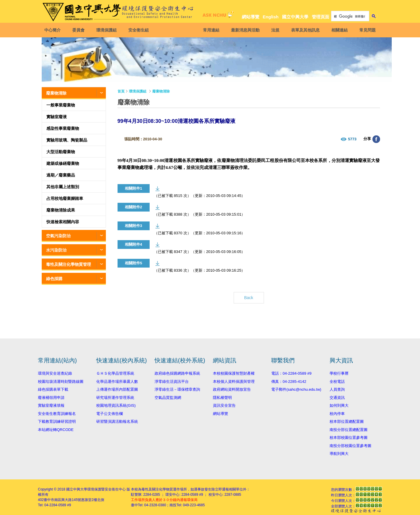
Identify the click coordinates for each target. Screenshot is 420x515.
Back (249, 298)
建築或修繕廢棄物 (63, 163)
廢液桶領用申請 (51, 398)
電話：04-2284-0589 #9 (291, 373)
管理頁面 (321, 17)
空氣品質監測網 (168, 398)
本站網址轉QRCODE (56, 430)
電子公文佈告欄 (110, 414)
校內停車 (337, 414)
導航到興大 (339, 454)
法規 (274, 30)
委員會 (79, 30)
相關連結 (339, 30)
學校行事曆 (339, 373)
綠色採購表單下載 (53, 389)
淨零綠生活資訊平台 (172, 382)
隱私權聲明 (222, 398)
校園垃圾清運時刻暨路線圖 (61, 382)
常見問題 (367, 30)
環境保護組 (107, 30)
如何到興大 (339, 405)
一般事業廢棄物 (61, 105)
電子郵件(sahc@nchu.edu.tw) (296, 389)
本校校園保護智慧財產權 (234, 373)
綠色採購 (54, 279)
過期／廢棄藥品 (61, 175)
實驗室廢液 (57, 117)
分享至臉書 (376, 139)
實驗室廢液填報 (51, 405)
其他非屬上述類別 (63, 187)
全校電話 (337, 382)
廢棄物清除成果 (61, 210)
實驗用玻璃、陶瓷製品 (67, 140)
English (271, 17)
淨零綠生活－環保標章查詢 (177, 389)
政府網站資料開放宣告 (232, 389)
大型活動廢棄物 (61, 152)
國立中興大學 (295, 17)
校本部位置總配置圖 (347, 421)
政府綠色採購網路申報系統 (177, 373)
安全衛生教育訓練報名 (57, 414)
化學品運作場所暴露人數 (117, 382)
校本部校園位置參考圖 (349, 438)
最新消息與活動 (244, 30)
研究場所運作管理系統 (115, 398)
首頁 (121, 91)
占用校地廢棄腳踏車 (65, 198)
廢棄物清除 (56, 93)
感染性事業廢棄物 (63, 128)
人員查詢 (337, 389)
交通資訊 (337, 398)
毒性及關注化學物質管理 (69, 264)
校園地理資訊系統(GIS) (116, 405)
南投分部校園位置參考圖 (350, 446)
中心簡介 (53, 30)
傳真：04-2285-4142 (289, 382)
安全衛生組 (139, 30)
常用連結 (210, 30)
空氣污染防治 (58, 236)
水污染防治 (56, 250)
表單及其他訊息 (304, 30)
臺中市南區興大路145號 (62, 500)
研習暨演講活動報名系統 (117, 421)
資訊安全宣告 (224, 405)
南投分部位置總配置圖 (349, 430)
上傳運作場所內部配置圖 (117, 389)
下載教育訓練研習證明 (57, 421)
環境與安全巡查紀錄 (55, 373)
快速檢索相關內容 (63, 222)
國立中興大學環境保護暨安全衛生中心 (96, 489)
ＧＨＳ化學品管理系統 (115, 373)
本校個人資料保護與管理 (234, 382)
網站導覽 (251, 17)
